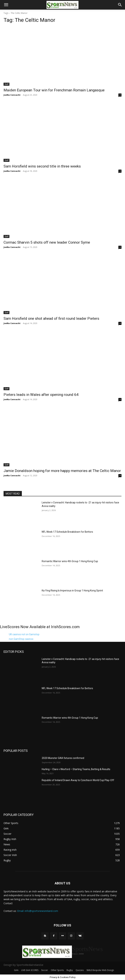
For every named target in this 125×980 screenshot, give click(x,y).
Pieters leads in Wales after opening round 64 (41, 395)
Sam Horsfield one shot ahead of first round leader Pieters (51, 319)
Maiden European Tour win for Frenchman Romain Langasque (54, 90)
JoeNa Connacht (12, 95)
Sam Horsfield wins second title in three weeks (42, 166)
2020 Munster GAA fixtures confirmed (63, 758)
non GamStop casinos (21, 639)
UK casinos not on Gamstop (24, 634)
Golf (6, 84)
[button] (6, 5)
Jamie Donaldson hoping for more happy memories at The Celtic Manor (62, 471)
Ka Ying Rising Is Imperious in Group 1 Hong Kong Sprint (72, 591)
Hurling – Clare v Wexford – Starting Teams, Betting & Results (76, 769)
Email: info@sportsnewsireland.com (38, 911)
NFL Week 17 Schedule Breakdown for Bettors (67, 532)
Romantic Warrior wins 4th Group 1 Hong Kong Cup (70, 561)
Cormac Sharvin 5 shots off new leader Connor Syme (47, 242)
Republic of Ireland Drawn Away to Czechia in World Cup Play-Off (78, 780)
